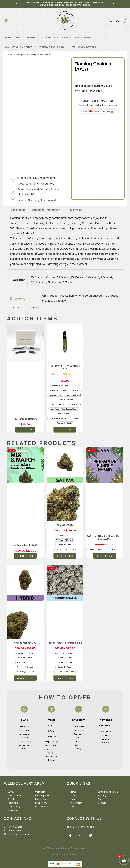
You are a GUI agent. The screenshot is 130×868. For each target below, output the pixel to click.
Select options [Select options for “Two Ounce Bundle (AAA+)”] (25, 556)
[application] (22, 37)
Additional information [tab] (46, 210)
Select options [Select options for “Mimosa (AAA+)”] (65, 556)
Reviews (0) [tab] (75, 210)
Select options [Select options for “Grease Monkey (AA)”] (25, 678)
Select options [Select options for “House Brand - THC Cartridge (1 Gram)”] (65, 430)
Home (10, 55)
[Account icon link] (117, 21)
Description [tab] (18, 210)
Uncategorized (21, 55)
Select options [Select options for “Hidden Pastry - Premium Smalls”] (65, 678)
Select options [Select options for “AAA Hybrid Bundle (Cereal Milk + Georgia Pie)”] (105, 556)
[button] (17, 4)
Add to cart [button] (25, 430)
